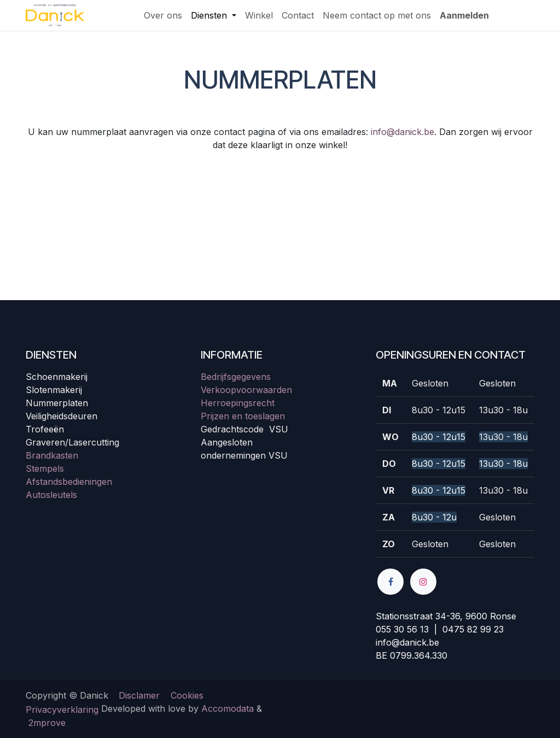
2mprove (47, 723)
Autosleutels (51, 495)
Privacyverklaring (62, 710)
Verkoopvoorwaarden (246, 390)
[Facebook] (390, 582)
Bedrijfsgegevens (236, 377)
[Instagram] (423, 582)
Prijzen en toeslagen (243, 416)
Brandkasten (52, 455)
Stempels (45, 468)
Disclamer (139, 695)
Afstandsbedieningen (69, 482)
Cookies (187, 695)
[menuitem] (163, 15)
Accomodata (227, 708)
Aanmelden (464, 15)
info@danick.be (402, 132)
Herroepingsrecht (238, 403)
